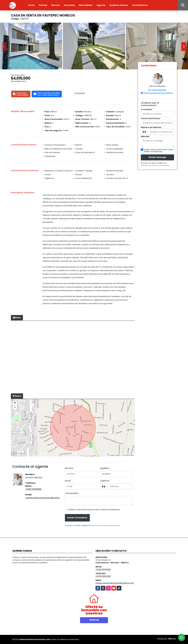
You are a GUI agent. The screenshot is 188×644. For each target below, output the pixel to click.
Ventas (43, 5)
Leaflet (112, 455)
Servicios (69, 5)
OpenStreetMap (128, 455)
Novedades (86, 5)
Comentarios (72, 493)
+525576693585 (33, 489)
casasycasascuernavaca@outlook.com (46, 498)
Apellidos (105, 468)
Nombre (70, 468)
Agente (101, 5)
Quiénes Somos (119, 5)
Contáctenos (140, 5)
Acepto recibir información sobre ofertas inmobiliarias (94, 510)
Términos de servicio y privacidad (106, 525)
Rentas (56, 5)
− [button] (15, 407)
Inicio (31, 5)
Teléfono (105, 481)
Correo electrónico (151, 118)
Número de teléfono (152, 127)
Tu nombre (147, 109)
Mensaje (146, 136)
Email (68, 481)
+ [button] (15, 403)
